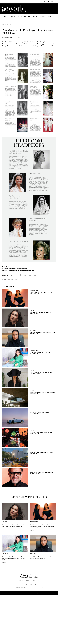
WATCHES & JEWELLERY (24, 17)
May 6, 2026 (4, 562)
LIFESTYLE (42, 17)
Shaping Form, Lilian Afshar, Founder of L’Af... (40, 353)
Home (5, 17)
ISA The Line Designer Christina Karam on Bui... (41, 313)
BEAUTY (35, 17)
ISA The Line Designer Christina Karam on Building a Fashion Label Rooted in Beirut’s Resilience (14, 526)
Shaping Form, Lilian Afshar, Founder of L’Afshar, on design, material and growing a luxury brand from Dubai (14, 558)
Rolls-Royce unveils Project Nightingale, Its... (40, 413)
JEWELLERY (33, 330)
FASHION (12, 17)
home (3, 25)
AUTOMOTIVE (34, 410)
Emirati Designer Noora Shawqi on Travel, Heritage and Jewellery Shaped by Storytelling (43, 557)
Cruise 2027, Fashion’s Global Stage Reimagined (42, 393)
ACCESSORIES (34, 290)
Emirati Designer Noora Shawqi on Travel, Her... (42, 333)
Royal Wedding (12, 280)
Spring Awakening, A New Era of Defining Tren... (41, 433)
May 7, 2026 (4, 529)
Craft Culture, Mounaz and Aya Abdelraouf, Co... (41, 293)
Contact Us (36, 581)
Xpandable (41, 593)
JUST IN (32, 390)
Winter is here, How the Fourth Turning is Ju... (41, 473)
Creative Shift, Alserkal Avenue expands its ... (41, 453)
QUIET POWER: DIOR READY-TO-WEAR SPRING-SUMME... (42, 373)
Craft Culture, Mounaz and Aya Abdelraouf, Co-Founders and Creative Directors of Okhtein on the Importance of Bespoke (42, 526)
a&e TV (28, 581)
